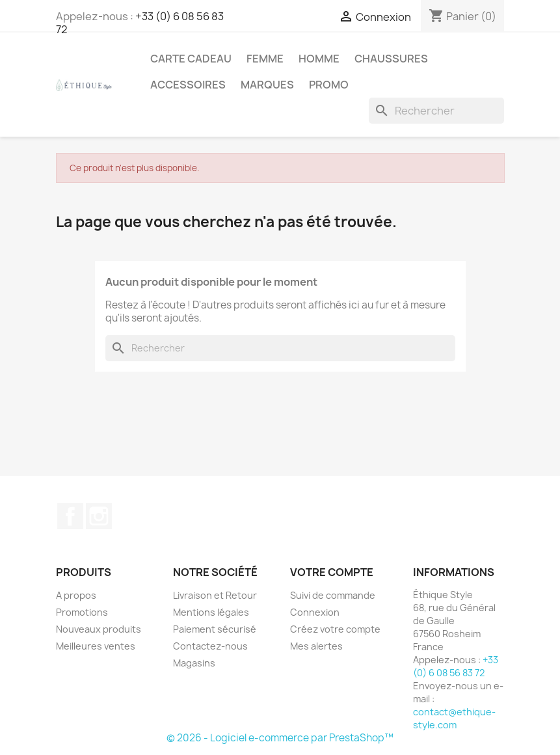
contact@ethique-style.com (454, 718)
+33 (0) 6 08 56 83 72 (140, 23)
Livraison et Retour (215, 595)
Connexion (315, 612)
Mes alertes (316, 646)
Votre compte (332, 572)
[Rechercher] (436, 111)
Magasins (194, 663)
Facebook (70, 516)
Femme (265, 59)
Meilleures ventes (96, 646)
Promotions (82, 612)
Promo (329, 85)
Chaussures (391, 59)
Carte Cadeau (191, 59)
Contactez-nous (210, 646)
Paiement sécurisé (215, 629)
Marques (267, 85)
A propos (76, 595)
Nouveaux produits (99, 629)
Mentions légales (211, 612)
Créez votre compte (335, 629)
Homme (319, 59)
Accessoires (188, 85)
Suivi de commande (333, 595)
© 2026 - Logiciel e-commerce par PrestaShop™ (280, 738)
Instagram (99, 516)
